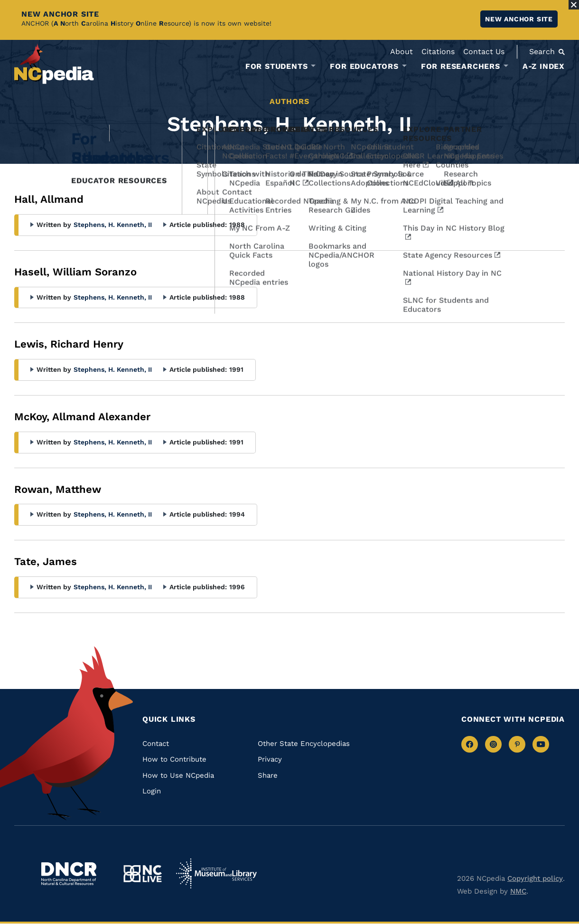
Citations (438, 52)
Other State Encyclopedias (304, 744)
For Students (277, 66)
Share (268, 775)
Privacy (270, 759)
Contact (156, 744)
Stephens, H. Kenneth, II (113, 225)
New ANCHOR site (519, 19)
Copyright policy (535, 878)
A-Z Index (544, 66)
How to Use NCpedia (178, 775)
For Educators (364, 66)
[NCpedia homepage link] (54, 64)
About (402, 52)
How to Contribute (174, 759)
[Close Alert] (574, 5)
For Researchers (461, 66)
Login (152, 791)
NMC (518, 891)
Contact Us (484, 52)
